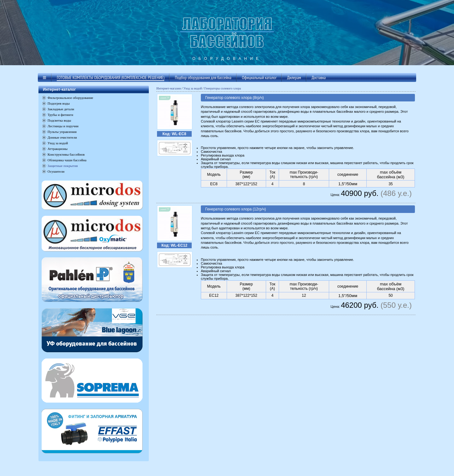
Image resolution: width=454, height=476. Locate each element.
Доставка (319, 77)
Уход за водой (193, 88)
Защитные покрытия (63, 166)
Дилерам (294, 77)
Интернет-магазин (169, 88)
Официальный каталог (259, 77)
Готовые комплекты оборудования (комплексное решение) (111, 77)
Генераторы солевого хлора (223, 88)
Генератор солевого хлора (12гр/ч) (236, 209)
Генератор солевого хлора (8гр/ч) (235, 98)
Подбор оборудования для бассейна (203, 77)
